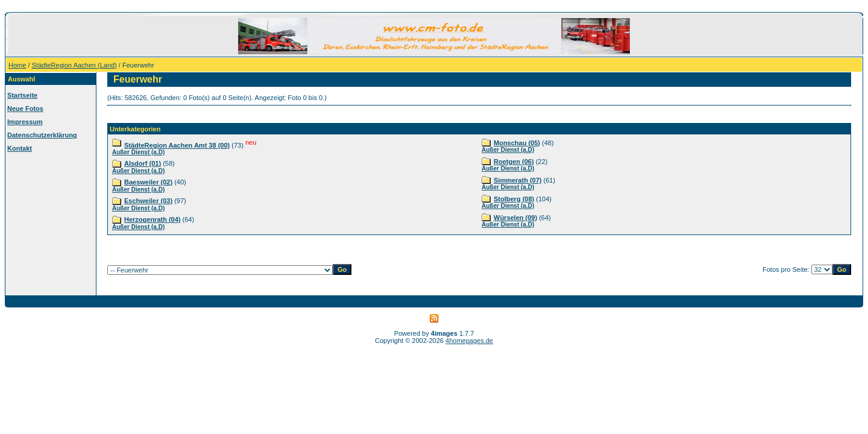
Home (17, 65)
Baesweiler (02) (148, 182)
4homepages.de (469, 341)
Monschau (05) (517, 143)
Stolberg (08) (514, 199)
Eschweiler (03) (148, 201)
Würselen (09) (515, 218)
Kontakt (20, 148)
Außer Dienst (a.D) (138, 152)
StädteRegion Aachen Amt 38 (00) (177, 145)
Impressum (25, 122)
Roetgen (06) (514, 162)
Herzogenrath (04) (153, 219)
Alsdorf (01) (143, 163)
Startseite (22, 95)
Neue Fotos (25, 108)
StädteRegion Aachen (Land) (74, 65)
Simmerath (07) (517, 180)
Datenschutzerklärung (42, 135)
